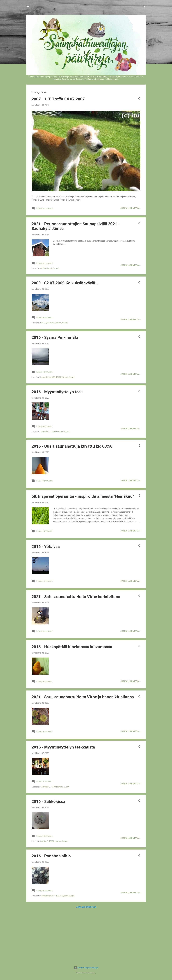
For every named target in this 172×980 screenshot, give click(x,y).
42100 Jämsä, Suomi (50, 268)
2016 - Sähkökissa (48, 801)
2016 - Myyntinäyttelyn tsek (57, 392)
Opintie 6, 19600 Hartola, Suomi (54, 841)
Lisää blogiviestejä (86, 907)
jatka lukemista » (130, 208)
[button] (139, 99)
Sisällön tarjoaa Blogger (86, 968)
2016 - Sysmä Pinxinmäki (55, 337)
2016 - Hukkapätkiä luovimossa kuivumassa (72, 647)
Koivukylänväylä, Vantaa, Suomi (54, 323)
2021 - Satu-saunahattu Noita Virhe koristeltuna (76, 597)
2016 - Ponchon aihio (51, 856)
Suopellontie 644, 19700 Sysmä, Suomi (57, 377)
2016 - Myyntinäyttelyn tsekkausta (63, 747)
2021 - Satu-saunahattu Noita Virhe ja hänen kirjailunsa (83, 697)
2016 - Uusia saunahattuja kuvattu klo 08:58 (72, 446)
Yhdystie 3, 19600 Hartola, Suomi (55, 432)
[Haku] (144, 7)
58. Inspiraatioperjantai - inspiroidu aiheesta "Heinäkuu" (83, 496)
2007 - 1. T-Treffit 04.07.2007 (58, 99)
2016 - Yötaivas (46, 547)
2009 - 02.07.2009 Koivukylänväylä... (65, 283)
